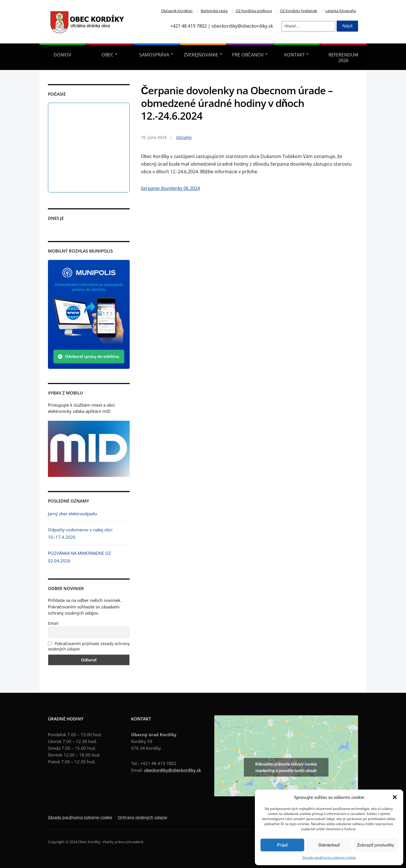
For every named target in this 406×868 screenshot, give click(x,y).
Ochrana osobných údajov (143, 817)
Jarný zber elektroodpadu (72, 514)
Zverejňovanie (201, 55)
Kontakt (294, 55)
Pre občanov (248, 55)
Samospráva (154, 55)
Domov (62, 55)
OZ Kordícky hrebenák (299, 11)
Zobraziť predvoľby (376, 845)
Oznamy (184, 137)
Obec (107, 55)
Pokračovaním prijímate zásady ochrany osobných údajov (89, 646)
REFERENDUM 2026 (343, 58)
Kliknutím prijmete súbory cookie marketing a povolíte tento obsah (286, 767)
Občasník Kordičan (177, 11)
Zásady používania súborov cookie (329, 857)
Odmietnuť (329, 845)
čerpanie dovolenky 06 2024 (170, 188)
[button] (395, 797)
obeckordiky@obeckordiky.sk (173, 770)
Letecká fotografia (341, 11)
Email (53, 623)
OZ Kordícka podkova (254, 11)
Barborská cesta (214, 11)
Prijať (283, 845)
